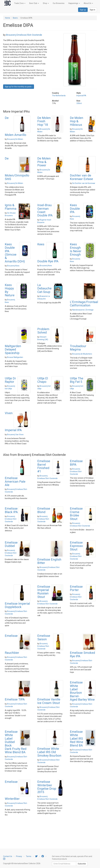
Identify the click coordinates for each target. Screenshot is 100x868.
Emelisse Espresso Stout (76, 546)
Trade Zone (20, 3)
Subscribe (82, 864)
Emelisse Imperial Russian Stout (44, 592)
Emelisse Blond (44, 510)
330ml (79, 103)
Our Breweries (59, 3)
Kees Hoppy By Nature (10, 290)
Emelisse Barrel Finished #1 (44, 466)
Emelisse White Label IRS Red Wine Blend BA (77, 739)
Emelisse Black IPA (11, 510)
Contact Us (8, 856)
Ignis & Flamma (11, 207)
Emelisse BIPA (76, 463)
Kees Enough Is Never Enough (76, 249)
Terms (29, 856)
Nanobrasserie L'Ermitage (83, 310)
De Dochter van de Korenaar (84, 183)
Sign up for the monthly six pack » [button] (19, 87)
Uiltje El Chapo (43, 380)
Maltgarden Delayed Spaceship (13, 350)
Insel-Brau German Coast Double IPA (45, 210)
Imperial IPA (81, 96)
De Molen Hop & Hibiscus (77, 121)
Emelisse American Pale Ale (15, 482)
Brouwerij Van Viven (15, 435)
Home (8, 18)
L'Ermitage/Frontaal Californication (84, 304)
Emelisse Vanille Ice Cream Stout (49, 701)
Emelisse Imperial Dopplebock (17, 605)
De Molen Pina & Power (44, 162)
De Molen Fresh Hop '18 (44, 121)
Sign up (83, 10)
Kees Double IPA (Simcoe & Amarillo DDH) (15, 253)
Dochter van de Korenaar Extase (81, 177)
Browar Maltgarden (15, 357)
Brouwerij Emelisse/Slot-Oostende (24, 35)
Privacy (19, 856)
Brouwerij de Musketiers (82, 354)
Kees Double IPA (75, 209)
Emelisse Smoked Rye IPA (82, 654)
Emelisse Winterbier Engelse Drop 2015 (47, 787)
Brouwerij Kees (13, 266)
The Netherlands (59, 96)
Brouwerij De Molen (15, 139)
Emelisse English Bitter (49, 561)
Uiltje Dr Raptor (10, 380)
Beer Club (34, 3)
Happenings (74, 3)
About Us (88, 3)
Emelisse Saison (44, 637)
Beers (15, 18)
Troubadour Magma (78, 348)
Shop (46, 3)
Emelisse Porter (76, 588)
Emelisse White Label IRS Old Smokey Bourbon (49, 752)
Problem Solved (43, 331)
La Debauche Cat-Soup (44, 288)
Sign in (92, 10)
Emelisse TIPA (15, 699)
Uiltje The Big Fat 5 (77, 380)
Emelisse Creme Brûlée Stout (76, 514)
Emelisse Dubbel (11, 544)
